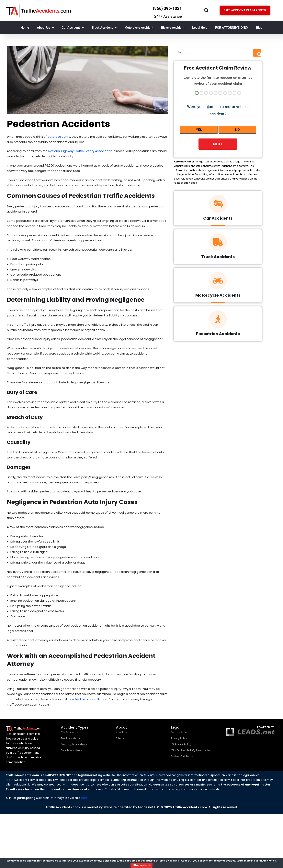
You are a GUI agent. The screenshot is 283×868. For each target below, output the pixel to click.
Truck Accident (104, 28)
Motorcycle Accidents (218, 296)
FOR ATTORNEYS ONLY (232, 28)
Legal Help (200, 28)
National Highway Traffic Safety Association (84, 153)
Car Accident (73, 28)
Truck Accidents (218, 258)
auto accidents (61, 137)
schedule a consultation (104, 747)
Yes (199, 130)
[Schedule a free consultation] (245, 11)
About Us (45, 28)
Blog (259, 28)
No (237, 130)
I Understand (141, 865)
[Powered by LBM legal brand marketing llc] (250, 781)
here (85, 852)
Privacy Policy (267, 861)
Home (25, 28)
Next (218, 144)
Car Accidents (218, 219)
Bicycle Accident (173, 28)
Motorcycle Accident (139, 28)
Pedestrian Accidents (218, 335)
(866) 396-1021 (167, 8)
